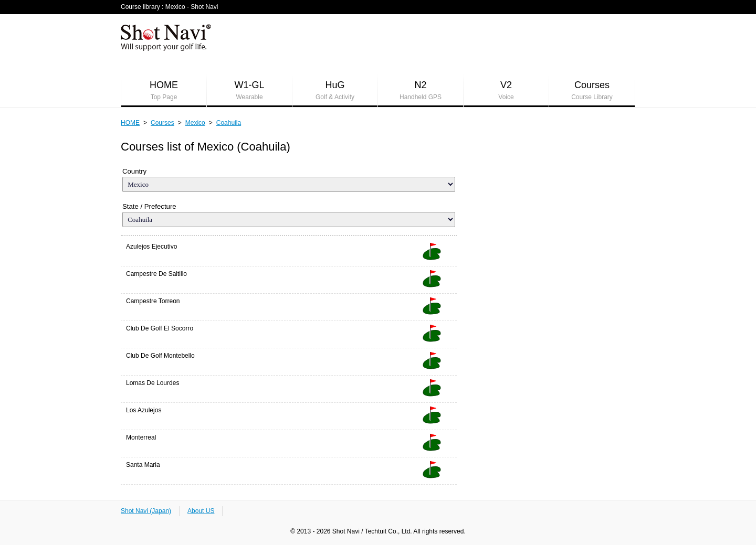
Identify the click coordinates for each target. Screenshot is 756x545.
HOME (164, 91)
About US (201, 511)
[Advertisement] (444, 42)
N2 (421, 91)
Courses (592, 91)
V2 (506, 91)
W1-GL (249, 91)
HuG (335, 91)
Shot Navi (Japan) (146, 511)
